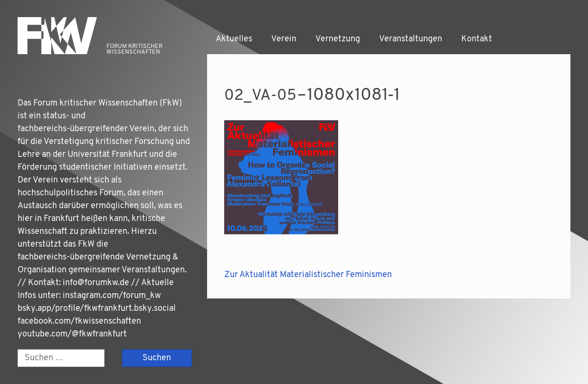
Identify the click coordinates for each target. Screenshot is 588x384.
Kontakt (477, 39)
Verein (284, 39)
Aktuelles (234, 39)
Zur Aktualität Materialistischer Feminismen (308, 275)
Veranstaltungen (411, 39)
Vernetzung (338, 39)
